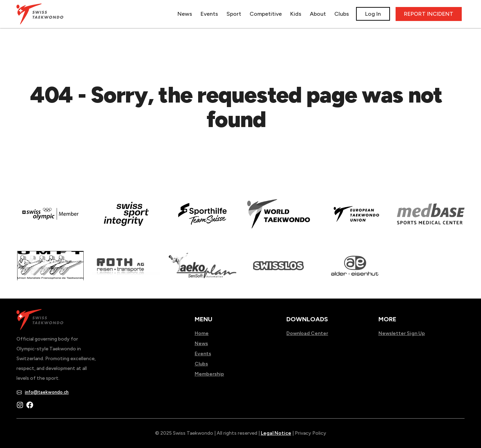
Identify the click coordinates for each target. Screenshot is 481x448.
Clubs (342, 14)
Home (202, 333)
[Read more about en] (126, 221)
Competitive (266, 14)
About (318, 14)
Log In (373, 14)
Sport (234, 14)
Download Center (307, 333)
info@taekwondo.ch (47, 392)
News (185, 14)
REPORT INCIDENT (429, 14)
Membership (209, 374)
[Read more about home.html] (278, 273)
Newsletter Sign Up (402, 333)
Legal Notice (276, 433)
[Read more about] (50, 221)
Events (209, 14)
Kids (296, 14)
